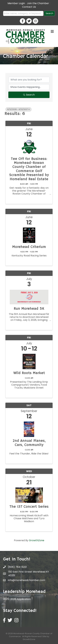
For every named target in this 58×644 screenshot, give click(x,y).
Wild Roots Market (29, 373)
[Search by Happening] (29, 87)
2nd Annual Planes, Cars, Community (29, 443)
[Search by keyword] (29, 80)
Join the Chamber (38, 3)
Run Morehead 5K (29, 309)
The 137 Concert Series (29, 507)
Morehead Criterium (29, 247)
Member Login (16, 3)
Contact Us (29, 7)
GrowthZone (37, 540)
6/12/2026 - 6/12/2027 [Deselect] (18, 109)
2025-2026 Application (17, 599)
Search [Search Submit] (29, 95)
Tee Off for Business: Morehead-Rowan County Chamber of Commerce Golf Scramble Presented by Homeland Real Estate (29, 169)
